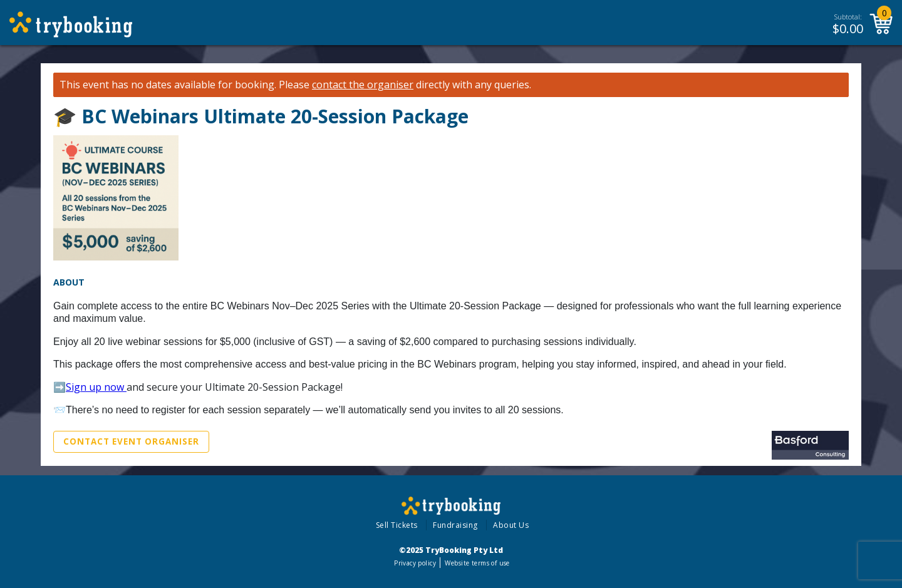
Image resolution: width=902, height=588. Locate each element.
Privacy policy (415, 563)
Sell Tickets (397, 525)
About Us (511, 525)
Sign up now (96, 387)
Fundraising (455, 525)
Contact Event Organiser (131, 441)
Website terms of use (477, 563)
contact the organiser (363, 85)
